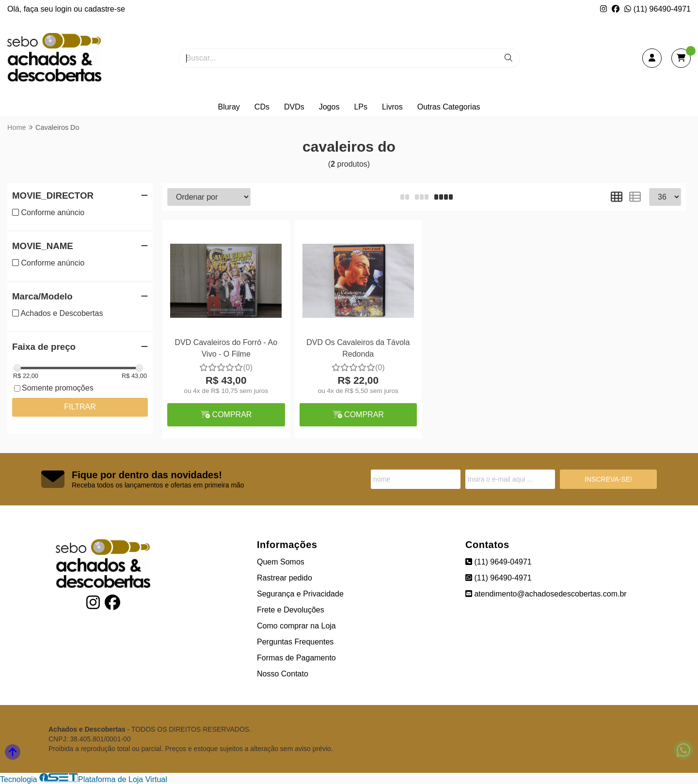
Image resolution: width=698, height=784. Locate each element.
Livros (392, 107)
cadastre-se (105, 9)
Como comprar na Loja (296, 626)
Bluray (229, 107)
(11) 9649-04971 (499, 562)
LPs (361, 107)
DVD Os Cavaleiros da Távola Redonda (358, 348)
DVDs (294, 107)
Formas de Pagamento (296, 658)
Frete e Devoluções (291, 610)
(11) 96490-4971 (658, 9)
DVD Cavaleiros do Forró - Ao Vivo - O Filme (226, 348)
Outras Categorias (449, 107)
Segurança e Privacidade (300, 594)
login (64, 9)
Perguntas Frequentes (295, 642)
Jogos (329, 107)
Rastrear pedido (285, 578)
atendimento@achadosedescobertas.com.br (546, 594)
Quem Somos (281, 562)
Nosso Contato (283, 674)
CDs (262, 107)
